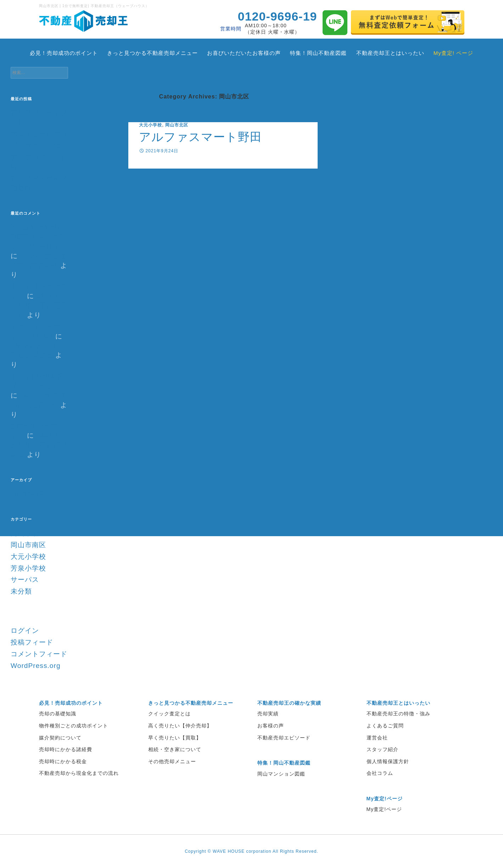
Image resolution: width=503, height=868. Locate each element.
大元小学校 (150, 125)
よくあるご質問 (385, 726)
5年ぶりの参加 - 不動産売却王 (39, 305)
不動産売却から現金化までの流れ (79, 773)
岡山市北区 (177, 125)
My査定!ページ (384, 809)
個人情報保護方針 (388, 761)
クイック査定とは (169, 714)
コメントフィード (39, 654)
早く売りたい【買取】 (175, 738)
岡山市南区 (28, 545)
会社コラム (380, 773)
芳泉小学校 (28, 568)
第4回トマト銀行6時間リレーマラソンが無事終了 (38, 237)
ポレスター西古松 (39, 134)
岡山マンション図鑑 (281, 774)
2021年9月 (28, 494)
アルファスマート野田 (200, 137)
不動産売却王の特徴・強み (398, 714)
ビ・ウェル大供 (35, 146)
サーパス (25, 580)
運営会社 (377, 738)
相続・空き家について (175, 749)
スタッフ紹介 (382, 749)
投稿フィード (32, 642)
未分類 (21, 591)
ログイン (25, 631)
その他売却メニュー (172, 761)
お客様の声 (271, 726)
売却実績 (268, 714)
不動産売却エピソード (284, 738)
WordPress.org (36, 666)
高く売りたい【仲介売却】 (180, 726)
